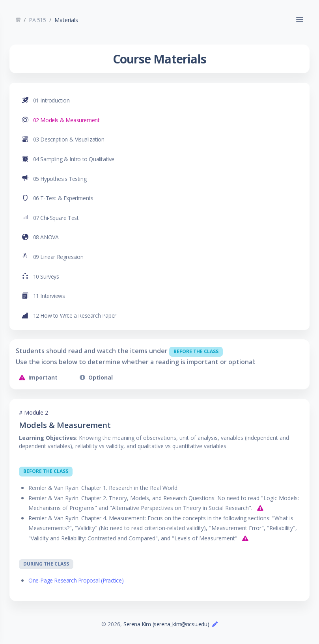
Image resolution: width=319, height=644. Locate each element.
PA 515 (37, 20)
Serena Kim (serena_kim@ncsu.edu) (166, 624)
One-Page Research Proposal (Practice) (76, 580)
